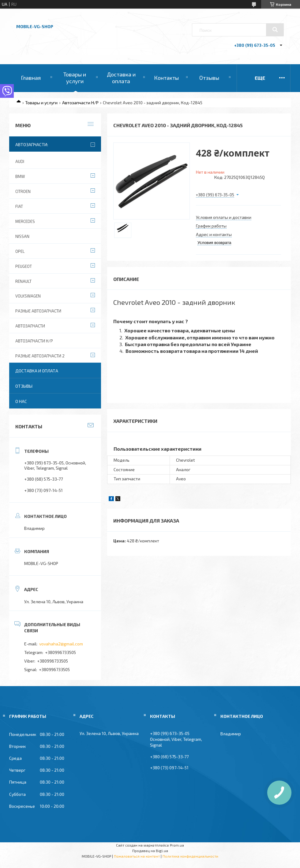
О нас (21, 401)
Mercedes (25, 221)
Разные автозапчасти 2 (40, 356)
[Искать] (275, 30)
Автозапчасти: (32, 144)
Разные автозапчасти (38, 311)
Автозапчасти (30, 326)
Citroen (23, 191)
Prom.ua (177, 845)
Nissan (22, 236)
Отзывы (209, 78)
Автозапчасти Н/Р (80, 103)
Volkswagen (28, 296)
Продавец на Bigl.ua (150, 851)
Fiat (19, 206)
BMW (20, 176)
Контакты (166, 78)
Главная (31, 78)
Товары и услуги (75, 78)
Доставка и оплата (121, 78)
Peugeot (24, 266)
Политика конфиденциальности (190, 856)
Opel (20, 251)
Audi (20, 161)
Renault (23, 281)
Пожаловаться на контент (137, 856)
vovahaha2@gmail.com (61, 644)
